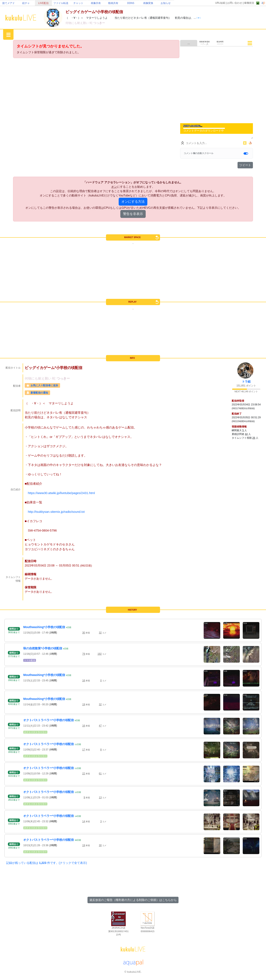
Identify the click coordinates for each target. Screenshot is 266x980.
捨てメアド (9, 3)
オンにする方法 (133, 202)
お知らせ (166, 3)
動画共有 (113, 3)
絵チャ (26, 3)
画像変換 (148, 3)
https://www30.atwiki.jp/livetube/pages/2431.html (61, 493)
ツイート (245, 165)
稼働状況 (249, 3)
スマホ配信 (30, 660)
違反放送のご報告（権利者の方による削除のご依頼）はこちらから (133, 900)
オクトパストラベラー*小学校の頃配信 (49, 720)
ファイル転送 (61, 3)
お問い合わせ (235, 3)
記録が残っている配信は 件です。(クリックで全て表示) (47, 863)
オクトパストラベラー (35, 732)
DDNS (131, 3)
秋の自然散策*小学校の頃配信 (43, 648)
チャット (78, 3)
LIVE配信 (43, 3)
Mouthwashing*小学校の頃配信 (44, 627)
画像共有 (96, 3)
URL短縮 (220, 3)
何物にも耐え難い (78, 23)
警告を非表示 (133, 214)
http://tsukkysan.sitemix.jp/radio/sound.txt (56, 512)
